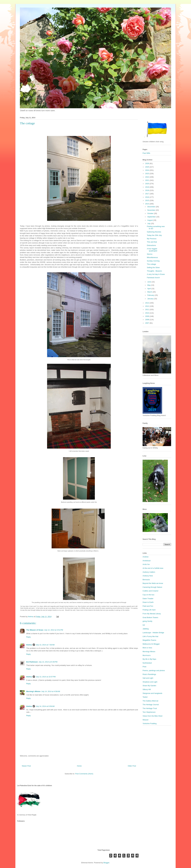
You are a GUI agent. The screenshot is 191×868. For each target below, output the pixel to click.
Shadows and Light (150, 682)
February (151, 295)
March (150, 292)
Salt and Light (148, 678)
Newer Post (26, 766)
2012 (147, 306)
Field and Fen (148, 606)
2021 (147, 180)
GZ (144, 625)
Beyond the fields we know (153, 583)
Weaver (146, 720)
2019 (147, 187)
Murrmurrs (147, 655)
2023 (147, 174)
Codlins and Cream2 (150, 591)
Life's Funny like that (150, 636)
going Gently (147, 621)
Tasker (145, 697)
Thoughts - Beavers (154, 271)
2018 (147, 190)
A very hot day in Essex (156, 274)
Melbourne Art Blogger (151, 644)
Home (79, 766)
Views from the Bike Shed (152, 716)
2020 (147, 184)
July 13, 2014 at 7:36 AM (45, 645)
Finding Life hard (149, 610)
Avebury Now (148, 576)
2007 (147, 323)
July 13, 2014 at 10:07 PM (46, 677)
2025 (147, 167)
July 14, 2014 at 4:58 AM (51, 691)
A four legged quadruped (152, 250)
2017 (147, 194)
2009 (147, 316)
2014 (147, 204)
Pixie (144, 667)
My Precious (152, 239)
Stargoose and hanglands (152, 693)
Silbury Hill (147, 689)
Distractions (151, 245)
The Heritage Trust (150, 708)
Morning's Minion (33, 691)
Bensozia (146, 580)
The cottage (151, 264)
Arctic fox (146, 564)
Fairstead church (153, 278)
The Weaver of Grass (35, 630)
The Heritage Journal (151, 705)
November (152, 210)
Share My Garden (149, 686)
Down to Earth (148, 602)
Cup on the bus (148, 595)
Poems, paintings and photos (154, 670)
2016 (147, 197)
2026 (147, 163)
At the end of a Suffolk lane (153, 568)
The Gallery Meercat (150, 701)
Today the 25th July (154, 235)
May (149, 285)
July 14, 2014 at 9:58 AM (45, 706)
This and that (152, 242)
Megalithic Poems (149, 640)
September (152, 217)
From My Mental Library (152, 614)
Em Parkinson (32, 662)
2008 (147, 320)
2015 (147, 200)
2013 (147, 303)
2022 (147, 177)
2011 (147, 309)
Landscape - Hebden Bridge (153, 633)
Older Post (132, 766)
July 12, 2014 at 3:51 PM (54, 630)
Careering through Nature (152, 587)
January (151, 299)
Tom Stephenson (149, 712)
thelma (29, 645)
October (151, 213)
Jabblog (146, 629)
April (149, 289)
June (149, 282)
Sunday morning (153, 261)
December (152, 207)
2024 (147, 170)
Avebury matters (149, 572)
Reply (28, 637)
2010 (147, 313)
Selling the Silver (153, 267)
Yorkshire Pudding (150, 723)
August (150, 220)
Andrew (146, 557)
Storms (150, 254)
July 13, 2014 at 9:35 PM (48, 662)
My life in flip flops (149, 659)
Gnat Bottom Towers (150, 617)
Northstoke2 (147, 663)
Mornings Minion (149, 652)
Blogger (106, 863)
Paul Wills (146, 153)
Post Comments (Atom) (84, 774)
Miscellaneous (152, 257)
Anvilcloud (146, 561)
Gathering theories (154, 232)
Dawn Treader (148, 599)
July (149, 223)
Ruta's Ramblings (149, 674)
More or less (147, 648)
